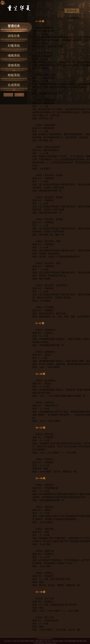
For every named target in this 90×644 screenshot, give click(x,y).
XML (40, 643)
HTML (36, 643)
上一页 (19, 95)
